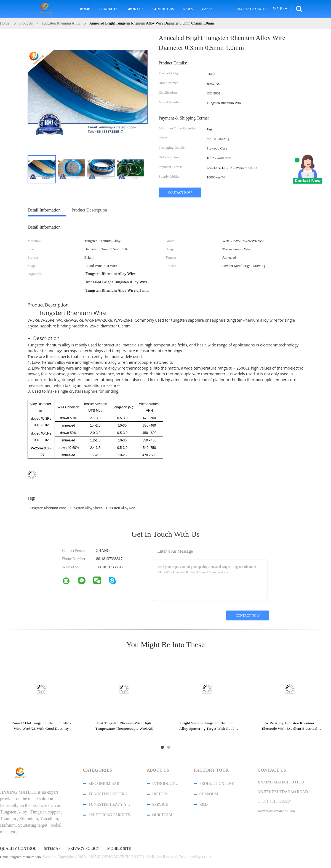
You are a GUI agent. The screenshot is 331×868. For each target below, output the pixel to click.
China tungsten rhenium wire (21, 857)
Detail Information (44, 210)
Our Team (162, 815)
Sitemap (52, 849)
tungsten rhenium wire (47, 508)
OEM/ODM (209, 794)
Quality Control (18, 849)
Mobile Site (119, 849)
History (161, 794)
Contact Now (180, 192)
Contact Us (163, 9)
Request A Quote (252, 9)
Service (160, 805)
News (188, 9)
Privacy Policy (84, 849)
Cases (207, 9)
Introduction (166, 784)
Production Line (217, 784)
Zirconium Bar (104, 784)
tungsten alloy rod (120, 508)
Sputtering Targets (109, 815)
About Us (135, 9)
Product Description (89, 210)
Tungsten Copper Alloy (110, 794)
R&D (204, 805)
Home (85, 9)
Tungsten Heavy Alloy (110, 805)
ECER (206, 857)
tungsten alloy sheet (86, 508)
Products (108, 9)
